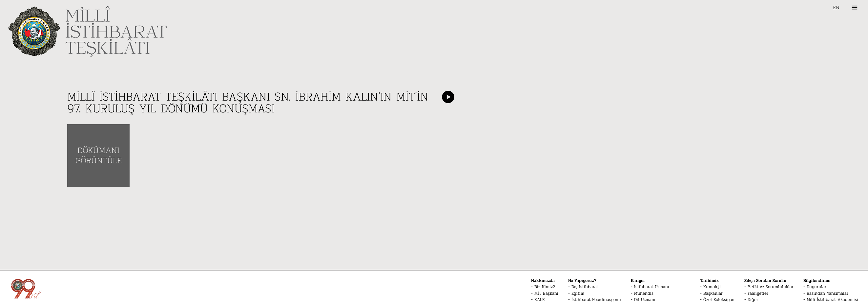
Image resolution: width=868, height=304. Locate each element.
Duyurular (816, 287)
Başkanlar (713, 294)
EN (836, 8)
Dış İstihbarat (585, 287)
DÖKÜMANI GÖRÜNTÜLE (99, 155)
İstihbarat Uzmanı (652, 287)
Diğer (753, 300)
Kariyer (638, 281)
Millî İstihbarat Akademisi (832, 300)
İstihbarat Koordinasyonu (596, 300)
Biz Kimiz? (545, 287)
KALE (539, 300)
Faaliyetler (758, 294)
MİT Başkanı (546, 294)
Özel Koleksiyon (719, 300)
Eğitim (578, 294)
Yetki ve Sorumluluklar (771, 287)
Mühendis (644, 294)
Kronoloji (712, 287)
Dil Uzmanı (645, 300)
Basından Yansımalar (827, 294)
